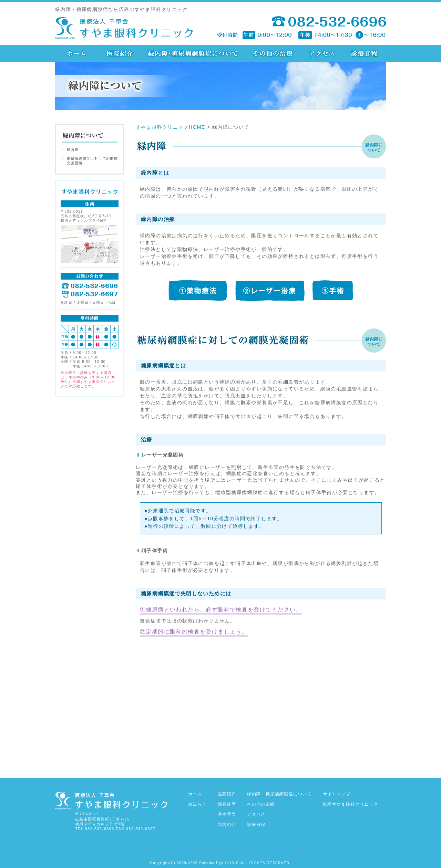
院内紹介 (227, 825)
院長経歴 (227, 804)
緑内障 (73, 150)
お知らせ (197, 804)
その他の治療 (261, 804)
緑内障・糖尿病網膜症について (279, 794)
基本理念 (227, 814)
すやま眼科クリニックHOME (171, 127)
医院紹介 (227, 794)
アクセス (256, 814)
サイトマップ (337, 794)
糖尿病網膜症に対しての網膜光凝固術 (92, 161)
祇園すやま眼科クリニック (351, 804)
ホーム (195, 794)
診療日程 (256, 825)
